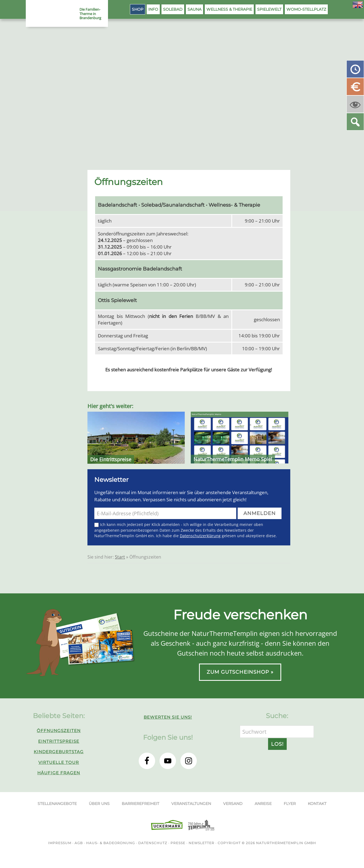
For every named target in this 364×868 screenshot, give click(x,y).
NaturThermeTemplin (50, 14)
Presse (178, 843)
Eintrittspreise (59, 741)
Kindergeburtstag (59, 752)
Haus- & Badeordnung (110, 843)
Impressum (60, 843)
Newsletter (201, 843)
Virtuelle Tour (59, 762)
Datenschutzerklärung (200, 536)
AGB (79, 843)
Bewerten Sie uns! (168, 717)
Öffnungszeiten (59, 731)
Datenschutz (153, 843)
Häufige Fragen (59, 773)
